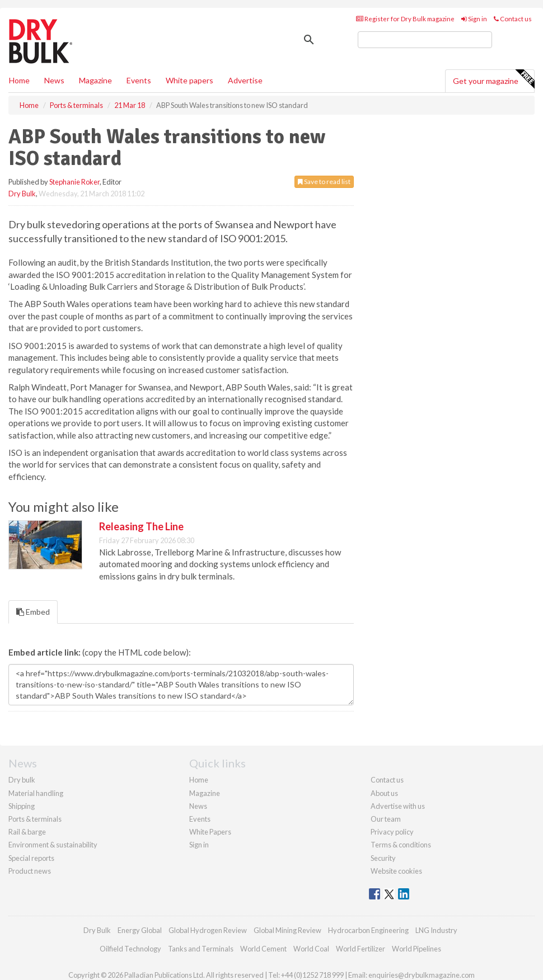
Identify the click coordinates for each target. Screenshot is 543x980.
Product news (30, 871)
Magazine (95, 80)
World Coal (311, 949)
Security (383, 858)
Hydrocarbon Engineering (368, 930)
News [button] (54, 80)
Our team (386, 819)
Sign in (474, 19)
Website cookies (396, 871)
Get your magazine (493, 79)
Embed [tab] (33, 612)
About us (384, 793)
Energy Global (140, 930)
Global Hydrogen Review (208, 930)
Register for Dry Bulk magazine (405, 19)
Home (19, 80)
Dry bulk (22, 780)
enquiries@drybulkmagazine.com (422, 975)
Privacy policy (392, 832)
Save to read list (324, 182)
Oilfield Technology (130, 949)
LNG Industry (436, 930)
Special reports (31, 858)
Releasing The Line (141, 526)
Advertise (245, 80)
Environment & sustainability (53, 845)
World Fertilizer (361, 949)
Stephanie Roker (74, 182)
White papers (189, 80)
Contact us (513, 19)
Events (139, 80)
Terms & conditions (401, 845)
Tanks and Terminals (201, 949)
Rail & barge (27, 832)
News (198, 806)
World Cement (263, 949)
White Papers (210, 832)
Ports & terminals (35, 819)
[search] (425, 40)
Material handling (36, 793)
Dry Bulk (22, 194)
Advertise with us (398, 806)
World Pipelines (416, 949)
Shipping (22, 806)
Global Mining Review (287, 930)
